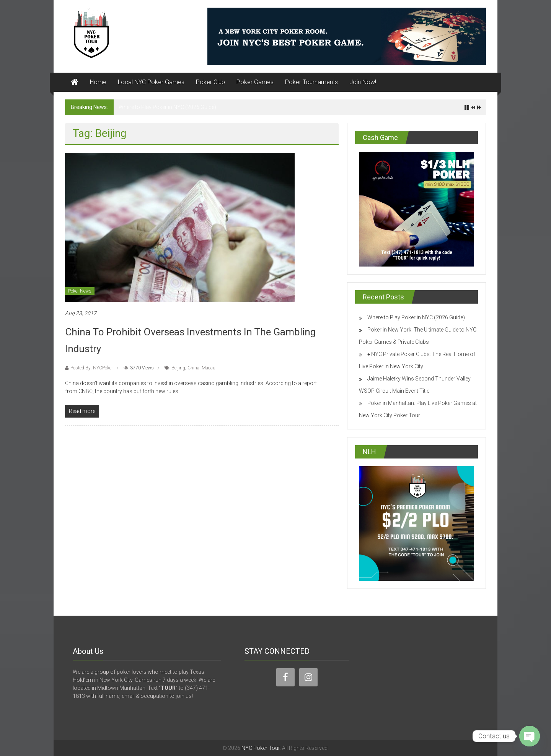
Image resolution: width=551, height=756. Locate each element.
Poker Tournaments (311, 82)
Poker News (80, 291)
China (193, 368)
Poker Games (255, 82)
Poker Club (210, 82)
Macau (209, 368)
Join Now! (363, 82)
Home (98, 82)
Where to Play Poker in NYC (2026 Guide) (167, 107)
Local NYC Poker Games (151, 82)
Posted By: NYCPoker (92, 368)
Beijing (178, 368)
